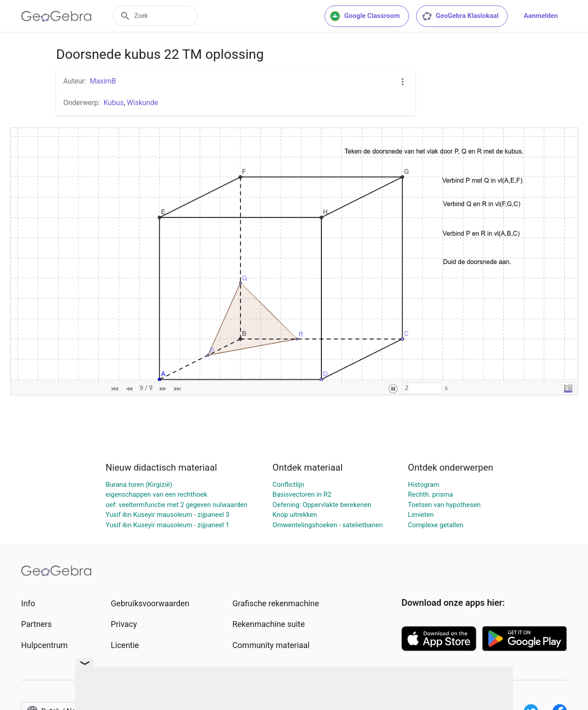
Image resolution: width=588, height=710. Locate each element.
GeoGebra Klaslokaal (460, 16)
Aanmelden (541, 16)
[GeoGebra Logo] (56, 16)
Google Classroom (365, 16)
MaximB (103, 81)
